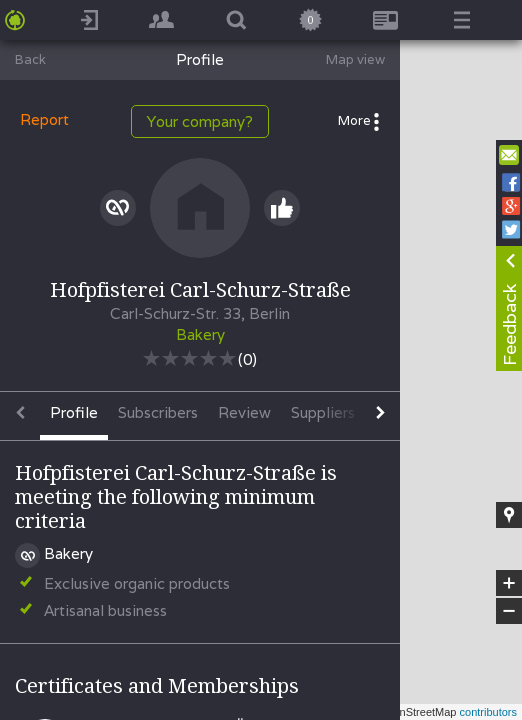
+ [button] (509, 583)
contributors (488, 712)
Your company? (200, 121)
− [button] (509, 611)
